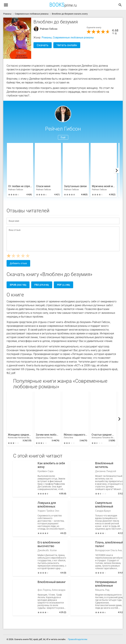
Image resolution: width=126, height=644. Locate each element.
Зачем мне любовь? (48, 436)
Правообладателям (78, 639)
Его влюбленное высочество (49, 544)
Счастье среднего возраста (103, 436)
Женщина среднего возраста (20, 436)
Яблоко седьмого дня (75, 436)
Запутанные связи (75, 186)
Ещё (63, 137)
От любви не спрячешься (20, 186)
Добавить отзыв (18, 263)
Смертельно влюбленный (104, 505)
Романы (47, 38)
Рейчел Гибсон (49, 29)
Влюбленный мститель (104, 465)
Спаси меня (43, 186)
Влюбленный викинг (52, 582)
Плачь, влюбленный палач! (109, 544)
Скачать (43, 45)
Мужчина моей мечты (104, 186)
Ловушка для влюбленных (47, 505)
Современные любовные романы (73, 38)
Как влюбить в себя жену (51, 465)
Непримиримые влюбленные (106, 584)
